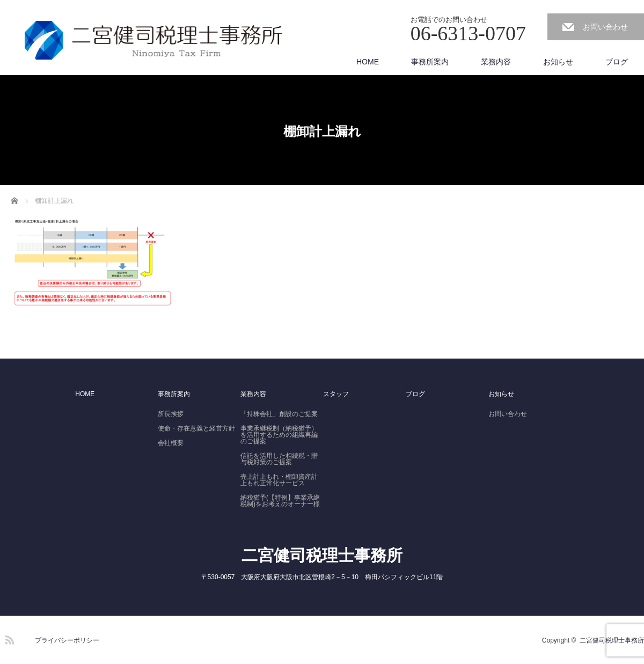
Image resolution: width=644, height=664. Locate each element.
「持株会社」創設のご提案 (279, 414)
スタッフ (336, 394)
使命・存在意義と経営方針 (196, 428)
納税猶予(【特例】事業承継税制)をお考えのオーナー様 (280, 501)
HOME (368, 62)
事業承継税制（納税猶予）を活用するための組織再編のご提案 (279, 435)
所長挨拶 (171, 414)
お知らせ (558, 62)
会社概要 (171, 443)
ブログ (617, 62)
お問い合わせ (605, 27)
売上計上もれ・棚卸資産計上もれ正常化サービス (279, 480)
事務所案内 (430, 62)
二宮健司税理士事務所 (322, 555)
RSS (8, 638)
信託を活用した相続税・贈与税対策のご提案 (279, 459)
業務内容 (496, 62)
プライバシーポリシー (67, 640)
